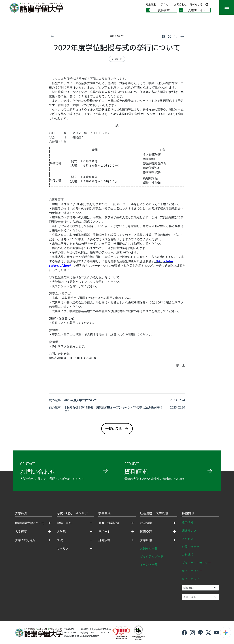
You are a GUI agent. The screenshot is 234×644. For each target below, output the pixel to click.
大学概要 (21, 531)
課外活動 (104, 540)
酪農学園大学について (30, 523)
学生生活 (105, 513)
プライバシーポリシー (196, 563)
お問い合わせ (190, 547)
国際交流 (146, 531)
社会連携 (146, 523)
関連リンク (189, 531)
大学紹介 (21, 513)
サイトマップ (190, 579)
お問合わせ (180, 4)
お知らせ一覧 (149, 548)
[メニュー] (227, 7)
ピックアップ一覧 (152, 556)
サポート (104, 531)
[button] (208, 4)
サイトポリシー (192, 571)
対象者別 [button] (151, 4)
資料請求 (188, 555)
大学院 (61, 531)
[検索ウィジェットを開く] (226, 632)
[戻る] (52, 36)
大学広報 (146, 540)
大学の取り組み (25, 540)
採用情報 (188, 522)
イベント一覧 (149, 564)
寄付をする (196, 4)
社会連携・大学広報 (154, 513)
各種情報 (188, 513)
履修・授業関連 (109, 523)
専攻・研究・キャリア (72, 513)
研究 (60, 540)
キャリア (63, 549)
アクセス (166, 4)
